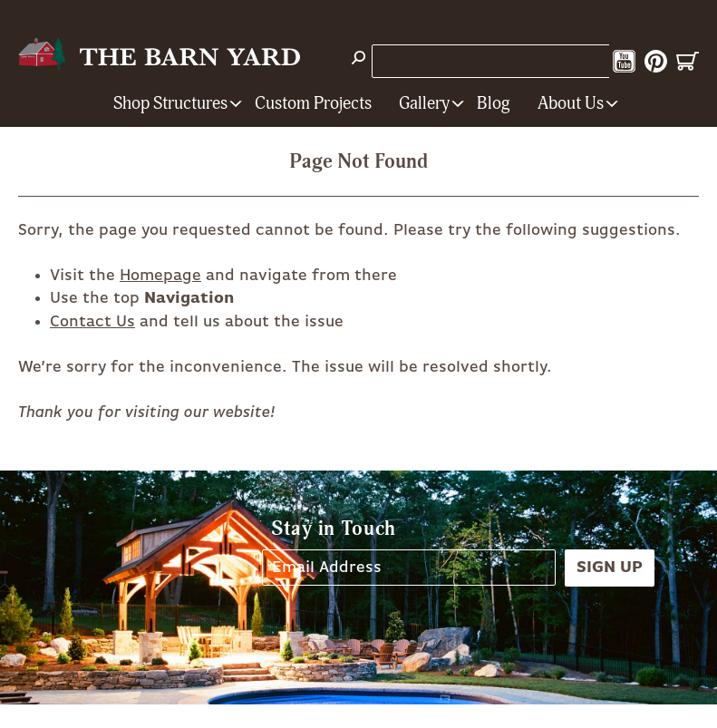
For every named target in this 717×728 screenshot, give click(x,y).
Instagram (592, 61)
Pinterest (656, 61)
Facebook (561, 61)
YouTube (624, 61)
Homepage (160, 276)
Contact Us (92, 322)
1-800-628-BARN (444, 60)
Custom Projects (313, 104)
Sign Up (610, 568)
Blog (494, 104)
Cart (688, 61)
